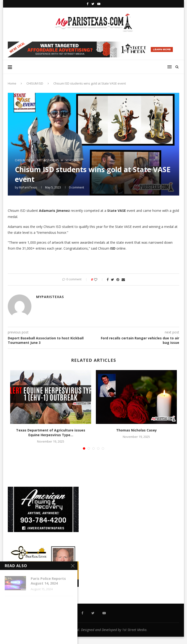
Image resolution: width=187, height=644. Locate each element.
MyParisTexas (28, 187)
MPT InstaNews (48, 160)
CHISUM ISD (35, 83)
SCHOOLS (72, 160)
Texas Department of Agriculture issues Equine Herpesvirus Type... (51, 433)
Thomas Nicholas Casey (136, 430)
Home (12, 83)
